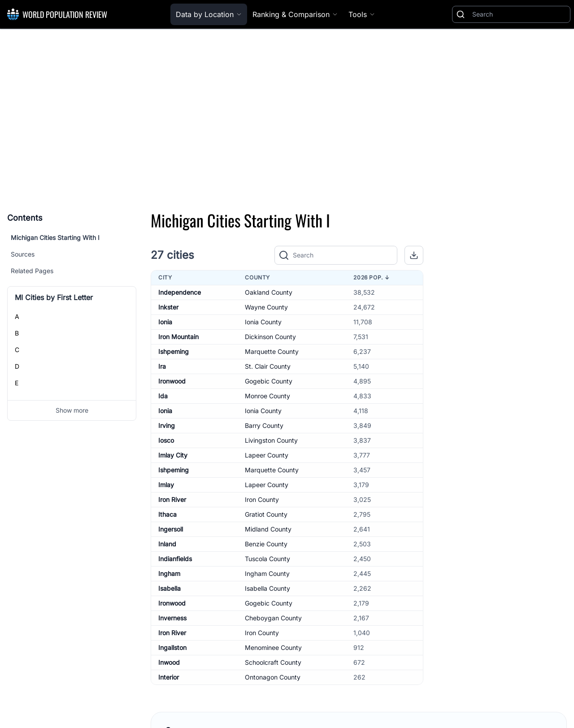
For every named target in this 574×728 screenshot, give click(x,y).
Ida (163, 396)
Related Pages (32, 271)
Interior (169, 677)
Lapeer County (267, 455)
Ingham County (267, 573)
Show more (72, 410)
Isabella (170, 588)
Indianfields (175, 559)
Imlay (166, 485)
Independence (180, 292)
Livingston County (271, 440)
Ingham (169, 573)
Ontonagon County (273, 677)
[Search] (519, 14)
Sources (23, 254)
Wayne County (266, 307)
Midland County (268, 529)
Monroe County (267, 396)
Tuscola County (267, 559)
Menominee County (273, 647)
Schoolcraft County (273, 662)
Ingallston (172, 647)
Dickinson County (270, 337)
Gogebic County (269, 381)
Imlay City (173, 455)
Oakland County (269, 292)
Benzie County (266, 544)
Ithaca (167, 514)
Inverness (172, 618)
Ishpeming (174, 351)
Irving (167, 425)
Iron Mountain (178, 337)
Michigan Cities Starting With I (55, 238)
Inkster (168, 307)
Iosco (166, 440)
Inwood (169, 662)
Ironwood (172, 381)
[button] (414, 255)
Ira (162, 366)
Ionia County (263, 322)
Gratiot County (266, 514)
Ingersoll (171, 529)
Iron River (172, 499)
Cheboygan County (273, 618)
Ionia (165, 322)
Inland (167, 544)
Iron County (262, 499)
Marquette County (272, 351)
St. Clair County (268, 366)
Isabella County (267, 588)
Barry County (264, 425)
